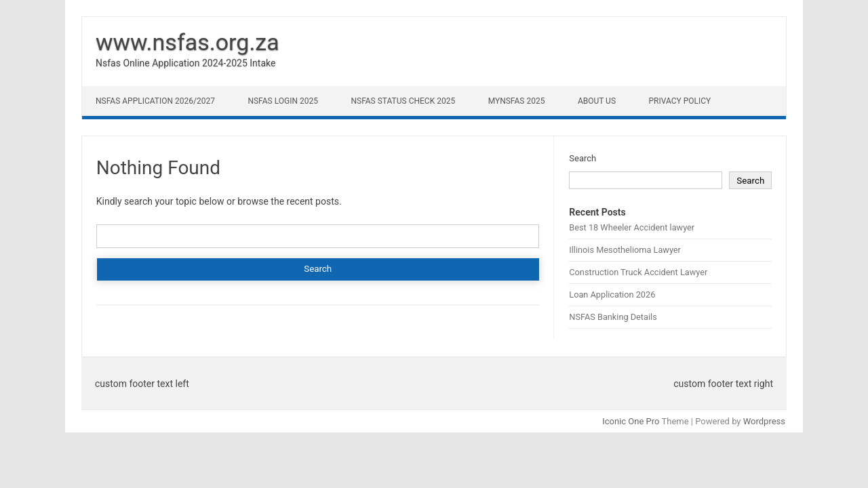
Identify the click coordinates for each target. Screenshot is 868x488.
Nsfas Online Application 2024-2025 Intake (185, 63)
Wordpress (764, 421)
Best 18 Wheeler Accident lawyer (632, 227)
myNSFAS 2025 (517, 101)
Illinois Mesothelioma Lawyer (625, 250)
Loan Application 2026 (612, 294)
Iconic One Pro (631, 421)
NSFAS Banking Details (613, 317)
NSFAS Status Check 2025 (403, 101)
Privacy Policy (680, 101)
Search (583, 158)
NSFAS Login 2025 (283, 101)
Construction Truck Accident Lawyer (638, 272)
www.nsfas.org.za (188, 42)
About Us (597, 101)
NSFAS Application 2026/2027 (155, 101)
